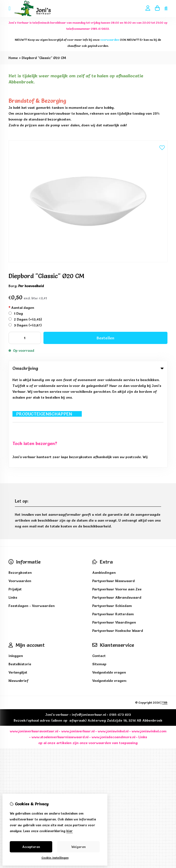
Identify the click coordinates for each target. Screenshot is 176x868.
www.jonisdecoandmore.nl (113, 646)
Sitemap (99, 573)
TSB (165, 611)
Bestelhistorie (20, 573)
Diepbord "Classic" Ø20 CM (44, 58)
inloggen (16, 564)
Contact (99, 564)
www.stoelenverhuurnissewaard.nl (60, 646)
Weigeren (78, 847)
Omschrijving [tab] (88, 368)
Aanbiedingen (104, 481)
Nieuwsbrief (18, 589)
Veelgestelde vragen (109, 581)
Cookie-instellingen (55, 858)
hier (70, 831)
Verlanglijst (18, 581)
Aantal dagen (21, 308)
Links (143, 646)
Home (13, 58)
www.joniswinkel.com (149, 640)
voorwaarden (100, 651)
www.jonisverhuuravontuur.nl (34, 640)
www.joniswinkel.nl (113, 640)
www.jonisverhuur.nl (77, 640)
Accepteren (31, 847)
